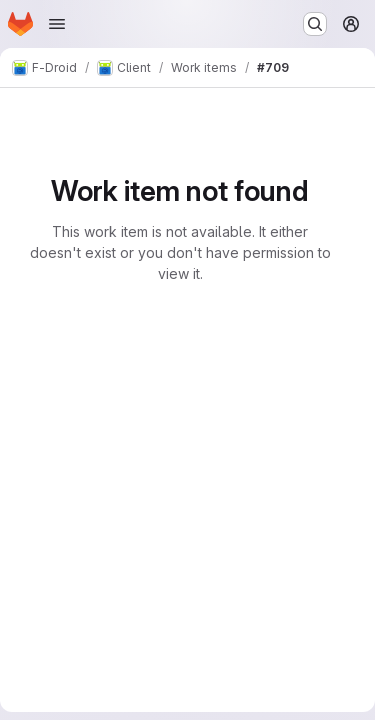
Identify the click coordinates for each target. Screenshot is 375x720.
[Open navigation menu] (57, 24)
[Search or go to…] (315, 24)
